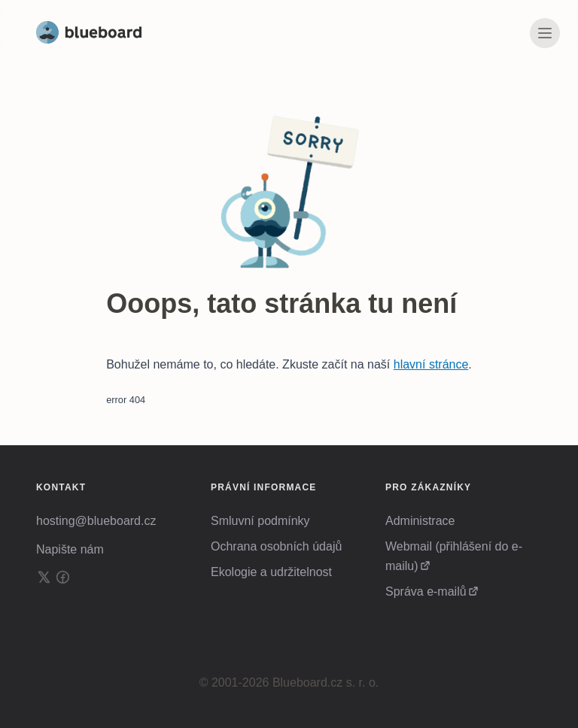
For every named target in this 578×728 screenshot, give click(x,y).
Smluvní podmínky (260, 521)
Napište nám (70, 549)
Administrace (420, 521)
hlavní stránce (431, 364)
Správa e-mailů (426, 591)
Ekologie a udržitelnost (271, 572)
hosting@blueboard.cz (96, 521)
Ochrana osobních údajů (276, 546)
